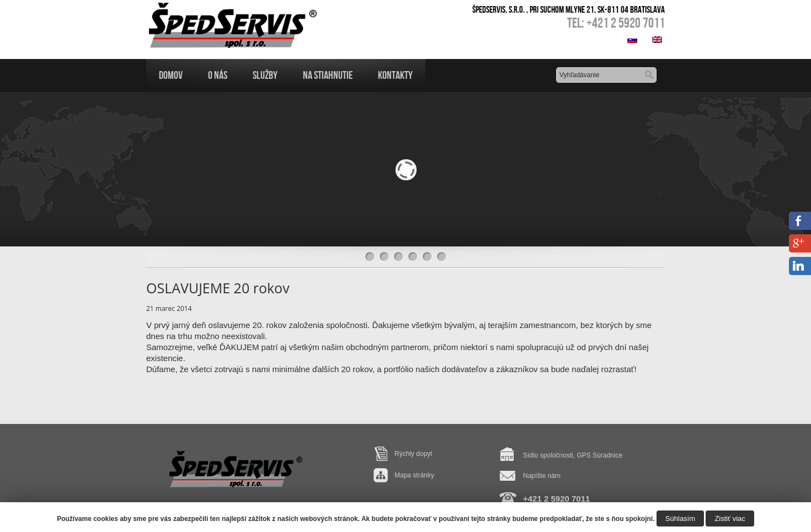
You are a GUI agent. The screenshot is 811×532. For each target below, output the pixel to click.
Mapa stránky (414, 475)
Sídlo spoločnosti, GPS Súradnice (573, 455)
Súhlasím (680, 518)
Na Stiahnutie (328, 75)
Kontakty (395, 75)
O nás (218, 75)
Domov (171, 75)
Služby (265, 75)
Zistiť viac (730, 518)
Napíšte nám (542, 476)
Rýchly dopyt (413, 454)
